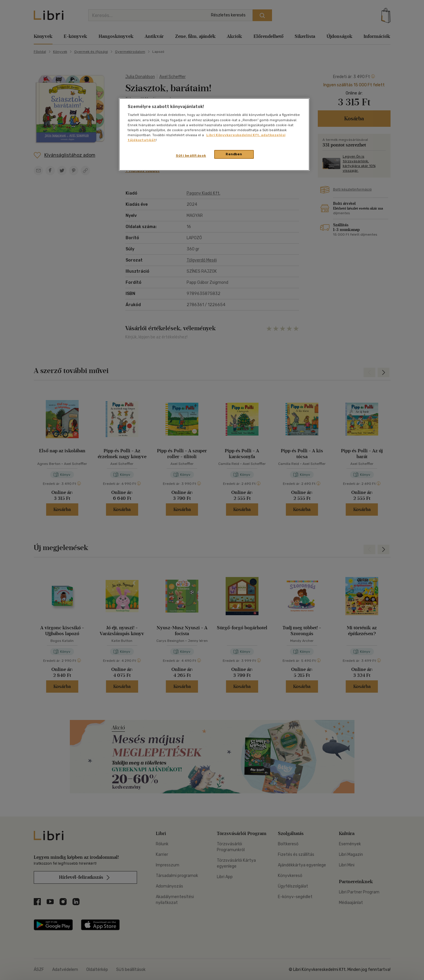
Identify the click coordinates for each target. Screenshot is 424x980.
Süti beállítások (191, 156)
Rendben (234, 154)
